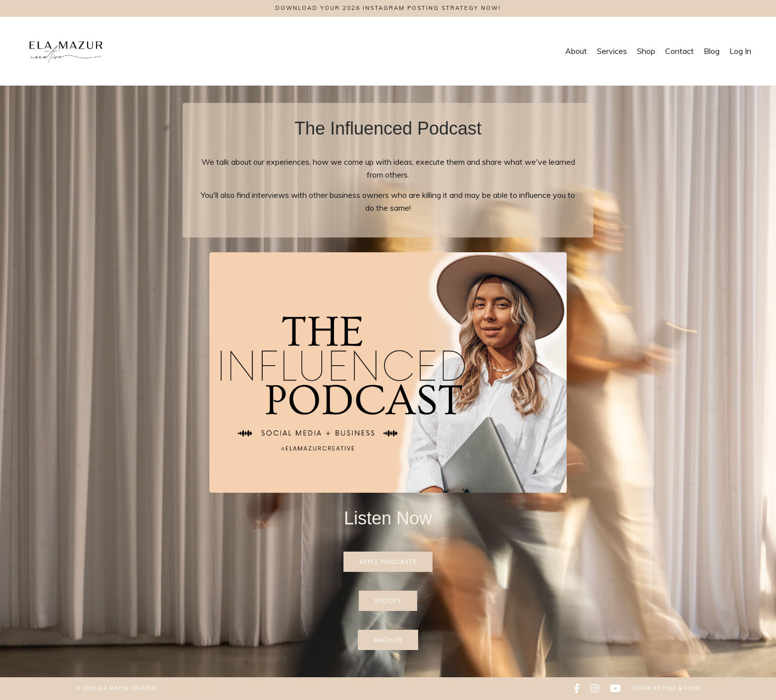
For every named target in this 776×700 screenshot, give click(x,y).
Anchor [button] (388, 640)
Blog (712, 51)
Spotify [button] (388, 601)
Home (183, 688)
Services (612, 51)
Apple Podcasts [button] (388, 562)
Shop (646, 51)
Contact (679, 51)
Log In (740, 51)
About (576, 51)
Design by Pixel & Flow (666, 688)
